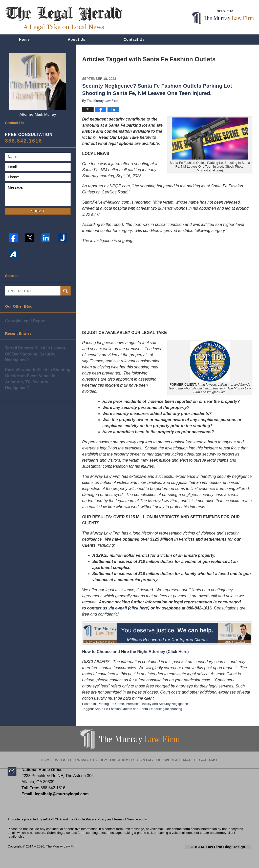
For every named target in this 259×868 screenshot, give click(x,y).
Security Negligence (173, 704)
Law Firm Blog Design (227, 847)
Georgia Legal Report (24, 321)
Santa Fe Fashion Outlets (113, 709)
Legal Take (200, 756)
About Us (77, 40)
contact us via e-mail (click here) (118, 608)
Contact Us (134, 40)
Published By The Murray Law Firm (223, 17)
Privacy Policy (97, 756)
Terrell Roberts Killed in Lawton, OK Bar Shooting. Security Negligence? (37, 350)
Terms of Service (126, 819)
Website (72, 756)
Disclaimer (124, 756)
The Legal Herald (63, 18)
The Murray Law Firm (62, 846)
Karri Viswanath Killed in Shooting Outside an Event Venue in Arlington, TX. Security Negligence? (37, 368)
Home (24, 40)
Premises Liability (138, 704)
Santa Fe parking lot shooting (161, 709)
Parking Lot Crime (111, 704)
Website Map (175, 756)
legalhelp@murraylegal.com (60, 794)
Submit (38, 211)
